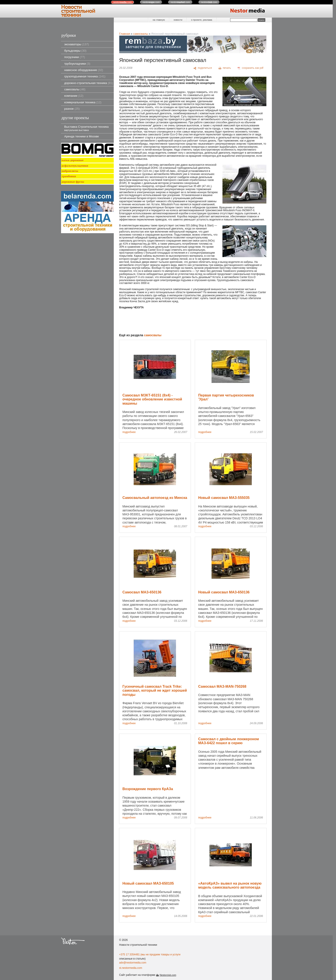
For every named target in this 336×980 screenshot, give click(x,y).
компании (74, 96)
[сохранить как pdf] (250, 68)
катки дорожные (73, 160)
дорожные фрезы (73, 182)
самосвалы (75, 89)
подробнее (129, 432)
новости (178, 20)
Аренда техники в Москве (82, 136)
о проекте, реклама (202, 20)
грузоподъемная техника (85, 76)
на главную (159, 20)
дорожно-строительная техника (89, 83)
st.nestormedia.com (131, 968)
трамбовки (69, 176)
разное (72, 109)
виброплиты (70, 171)
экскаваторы (77, 44)
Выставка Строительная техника (87, 128)
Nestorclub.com (168, 975)
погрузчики (75, 57)
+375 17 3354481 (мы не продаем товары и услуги (150, 955)
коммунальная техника (83, 102)
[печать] (225, 68)
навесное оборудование (84, 70)
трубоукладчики (77, 64)
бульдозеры (75, 51)
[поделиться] (203, 68)
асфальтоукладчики (75, 166)
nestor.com (123, 2)
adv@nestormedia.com (133, 963)
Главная (125, 34)
